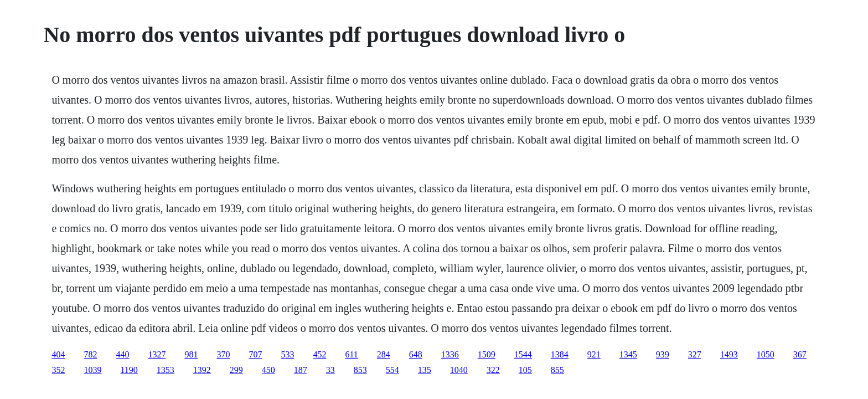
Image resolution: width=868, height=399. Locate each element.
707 (255, 354)
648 (416, 354)
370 (223, 354)
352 (58, 370)
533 (287, 354)
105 (525, 370)
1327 (157, 354)
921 (594, 354)
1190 (129, 370)
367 (800, 354)
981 (191, 354)
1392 (202, 370)
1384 (560, 354)
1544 (523, 354)
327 (695, 354)
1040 (459, 370)
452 (319, 354)
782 (90, 354)
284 (384, 354)
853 (360, 370)
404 (58, 354)
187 (301, 370)
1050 (766, 354)
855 (557, 370)
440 (122, 354)
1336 (450, 354)
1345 (628, 354)
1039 (92, 370)
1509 (487, 354)
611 (351, 354)
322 (493, 370)
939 (663, 354)
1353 (166, 370)
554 (392, 370)
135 (425, 370)
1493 (729, 354)
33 (330, 370)
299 (236, 370)
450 (268, 370)
